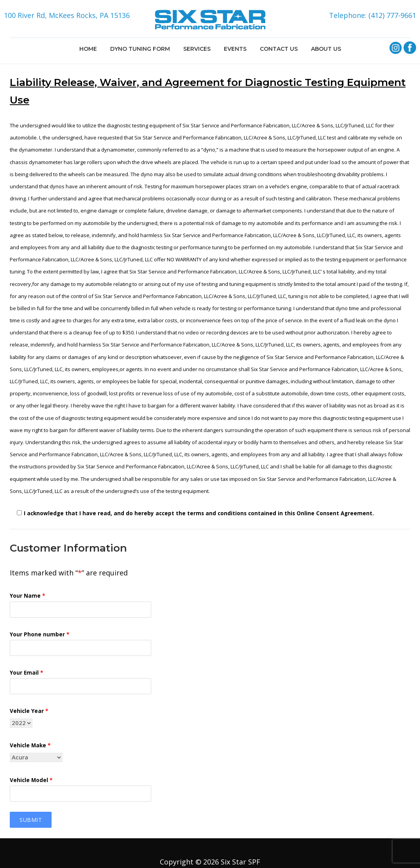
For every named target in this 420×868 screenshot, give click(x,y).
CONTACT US (279, 49)
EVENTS (235, 49)
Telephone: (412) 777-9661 (373, 15)
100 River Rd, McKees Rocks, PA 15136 (67, 15)
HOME (88, 49)
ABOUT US (326, 49)
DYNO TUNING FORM (140, 49)
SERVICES (197, 49)
